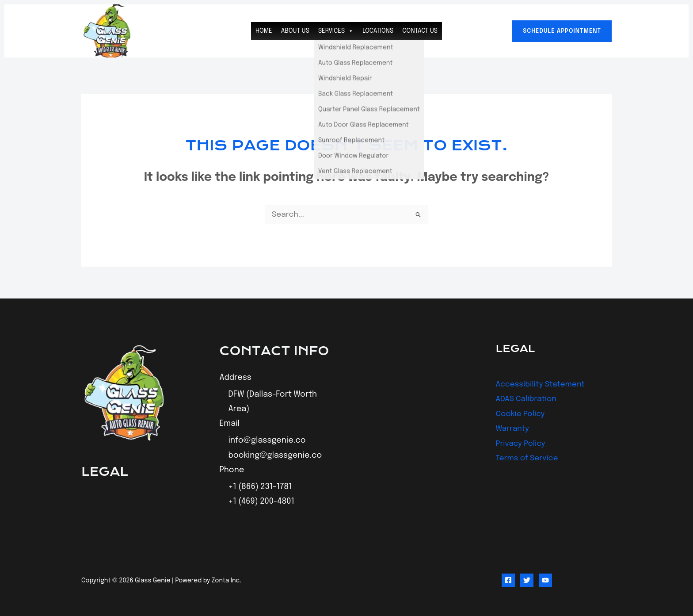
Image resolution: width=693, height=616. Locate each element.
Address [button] (236, 378)
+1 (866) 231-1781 (260, 487)
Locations (378, 31)
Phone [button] (232, 470)
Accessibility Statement (543, 384)
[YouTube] (545, 581)
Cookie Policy (522, 414)
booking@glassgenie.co (275, 455)
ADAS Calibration (528, 399)
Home (264, 31)
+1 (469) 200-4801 (262, 502)
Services (336, 31)
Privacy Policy (522, 444)
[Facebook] (508, 581)
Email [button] (230, 424)
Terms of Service (529, 458)
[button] (562, 31)
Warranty (513, 429)
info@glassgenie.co (267, 441)
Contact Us (420, 31)
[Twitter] (527, 581)
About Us (295, 31)
